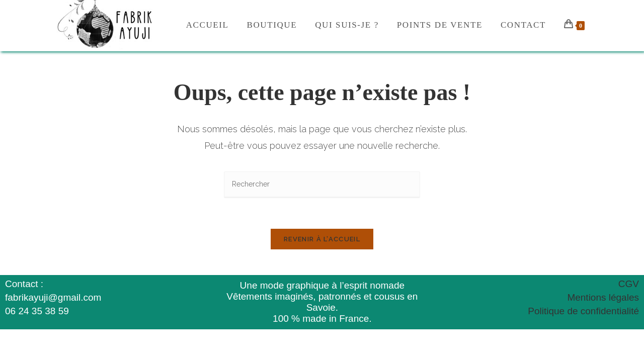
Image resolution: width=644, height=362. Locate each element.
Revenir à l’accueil (322, 239)
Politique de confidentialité (583, 311)
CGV (629, 284)
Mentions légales (603, 297)
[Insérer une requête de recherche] (322, 185)
